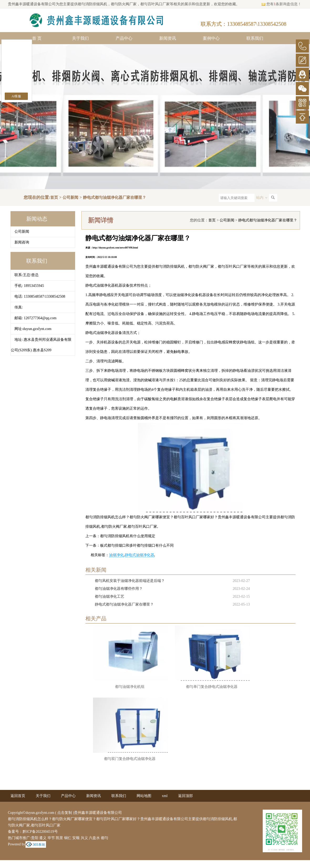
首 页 (37, 38)
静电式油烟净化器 (139, 555)
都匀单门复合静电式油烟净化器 (212, 687)
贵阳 (35, 838)
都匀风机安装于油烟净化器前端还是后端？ (130, 581)
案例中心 (211, 38)
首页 (54, 197)
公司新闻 (70, 197)
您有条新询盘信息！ (281, 4)
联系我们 (255, 38)
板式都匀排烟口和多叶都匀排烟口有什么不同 (137, 545)
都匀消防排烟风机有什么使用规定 (128, 536)
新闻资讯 (168, 38)
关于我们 (80, 38)
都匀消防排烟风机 (92, 4)
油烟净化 (116, 555)
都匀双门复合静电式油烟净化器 (130, 759)
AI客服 (16, 96)
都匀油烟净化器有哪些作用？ (119, 589)
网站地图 (144, 796)
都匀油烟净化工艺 (110, 597)
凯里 (59, 838)
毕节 (51, 838)
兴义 (84, 838)
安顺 (76, 838)
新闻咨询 (22, 242)
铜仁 (68, 838)
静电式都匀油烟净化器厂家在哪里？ (115, 197)
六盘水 (94, 838)
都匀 (105, 838)
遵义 (43, 838)
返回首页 (18, 796)
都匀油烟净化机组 (130, 687)
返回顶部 (185, 796)
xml (165, 796)
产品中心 (124, 38)
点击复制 (65, 813)
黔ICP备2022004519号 (40, 832)
